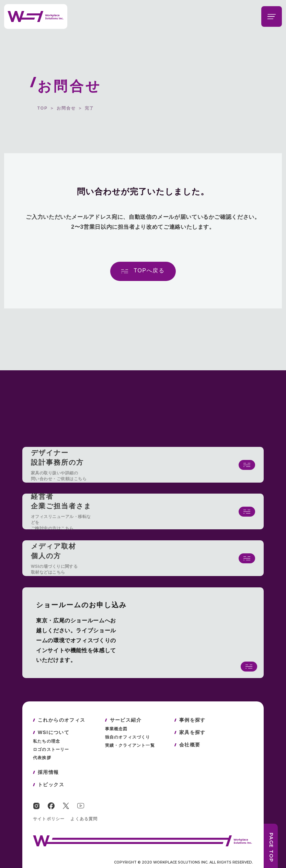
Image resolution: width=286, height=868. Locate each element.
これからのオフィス (62, 720)
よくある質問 (84, 819)
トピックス (51, 785)
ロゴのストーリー (51, 749)
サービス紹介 (126, 720)
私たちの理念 (47, 741)
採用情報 (48, 772)
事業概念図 (116, 729)
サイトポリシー (49, 819)
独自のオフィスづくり (128, 737)
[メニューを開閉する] (272, 16)
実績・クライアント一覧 (130, 745)
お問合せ (66, 108)
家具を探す (192, 732)
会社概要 (190, 745)
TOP (43, 108)
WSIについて (54, 732)
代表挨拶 (42, 758)
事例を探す (192, 720)
